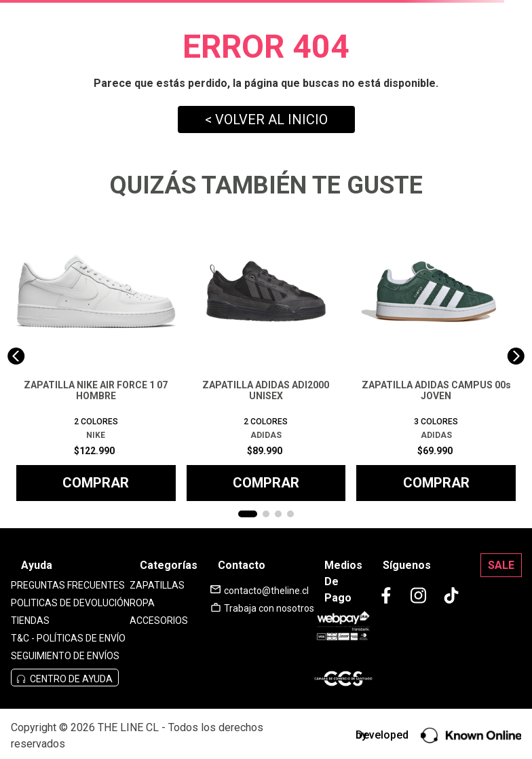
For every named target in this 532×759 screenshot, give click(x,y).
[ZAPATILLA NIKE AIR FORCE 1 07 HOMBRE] (96, 356)
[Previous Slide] (16, 356)
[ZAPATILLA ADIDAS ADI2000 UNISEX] (266, 356)
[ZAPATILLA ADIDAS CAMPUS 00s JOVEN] (436, 356)
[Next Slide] (516, 356)
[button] (248, 514)
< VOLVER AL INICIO (266, 119)
